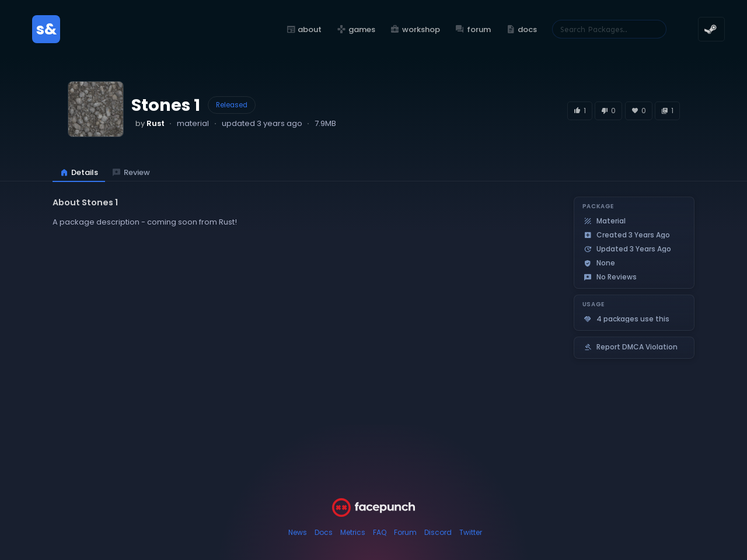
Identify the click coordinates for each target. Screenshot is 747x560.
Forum (405, 532)
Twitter (471, 532)
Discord (438, 532)
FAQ (380, 532)
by (150, 123)
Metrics (353, 532)
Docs (324, 532)
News (298, 532)
